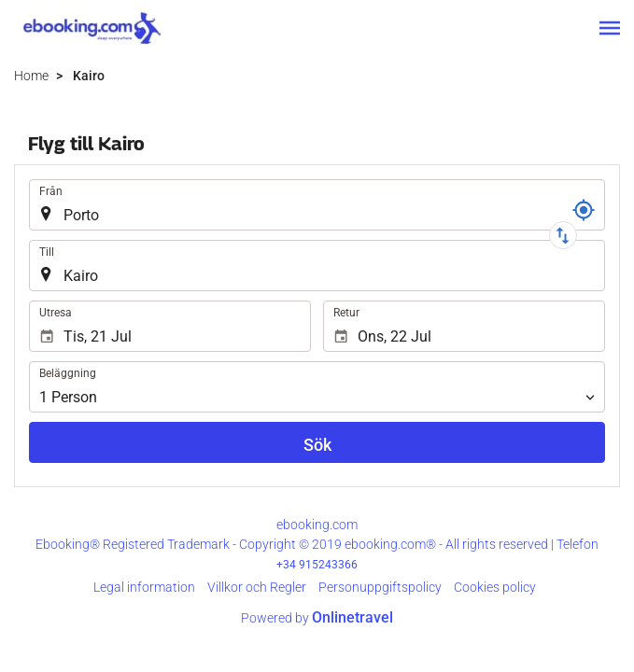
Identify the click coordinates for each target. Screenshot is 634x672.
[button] (610, 28)
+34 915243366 (317, 565)
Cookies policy (495, 587)
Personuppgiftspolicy (380, 587)
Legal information (144, 587)
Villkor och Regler (257, 587)
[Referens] (584, 210)
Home (31, 76)
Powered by (317, 618)
